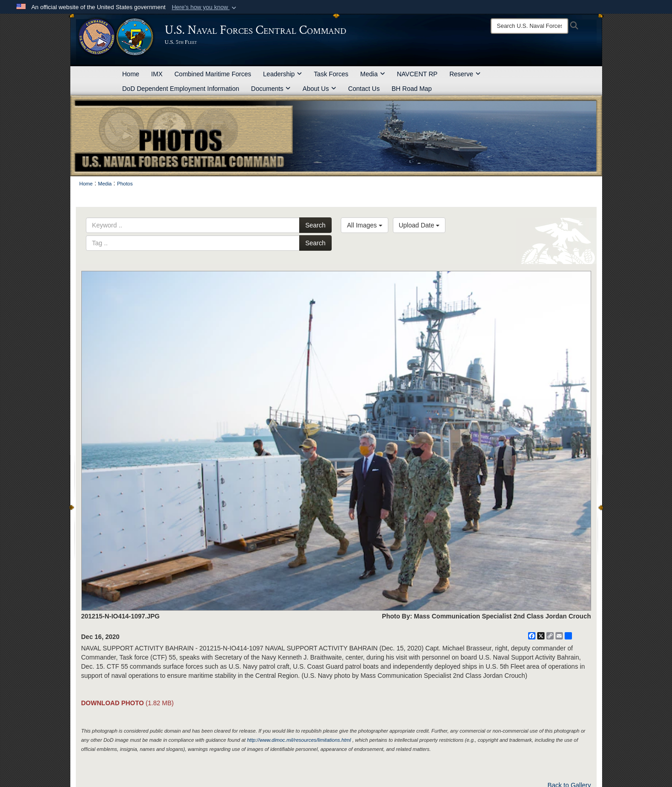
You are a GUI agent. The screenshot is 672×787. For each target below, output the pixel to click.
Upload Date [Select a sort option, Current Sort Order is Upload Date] (419, 225)
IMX (157, 74)
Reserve (465, 74)
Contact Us (364, 89)
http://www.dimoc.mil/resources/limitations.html (299, 740)
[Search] (529, 26)
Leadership (283, 74)
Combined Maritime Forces (213, 74)
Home (131, 74)
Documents (271, 89)
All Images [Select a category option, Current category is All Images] (364, 225)
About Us (319, 89)
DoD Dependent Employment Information (181, 89)
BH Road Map (412, 89)
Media (373, 74)
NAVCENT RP (417, 74)
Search (315, 225)
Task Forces (331, 74)
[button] (205, 7)
